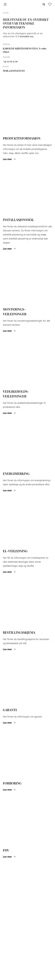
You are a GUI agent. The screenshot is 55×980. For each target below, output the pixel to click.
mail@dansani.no (14, 71)
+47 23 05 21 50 (10, 61)
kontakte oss (27, 36)
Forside (6, 13)
